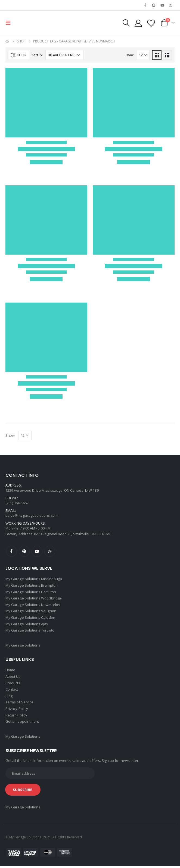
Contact (12, 691)
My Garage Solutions (23, 646)
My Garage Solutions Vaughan (31, 612)
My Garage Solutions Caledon (30, 618)
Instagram (50, 551)
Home (10, 671)
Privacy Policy (17, 710)
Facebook (11, 551)
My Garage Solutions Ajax (27, 625)
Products (13, 684)
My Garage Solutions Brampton (32, 586)
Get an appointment (22, 724)
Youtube (37, 551)
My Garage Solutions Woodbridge (34, 599)
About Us (13, 678)
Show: (130, 55)
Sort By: (37, 55)
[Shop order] (64, 55)
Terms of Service (19, 704)
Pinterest (24, 551)
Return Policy (16, 717)
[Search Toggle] (126, 23)
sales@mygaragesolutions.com (32, 515)
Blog (9, 697)
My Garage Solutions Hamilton (31, 592)
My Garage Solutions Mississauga (34, 579)
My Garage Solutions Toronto (30, 631)
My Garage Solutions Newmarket (33, 605)
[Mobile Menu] (10, 23)
